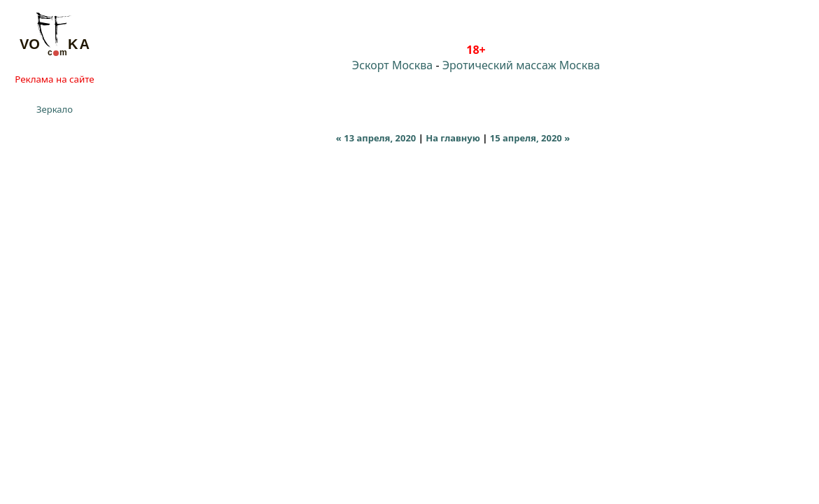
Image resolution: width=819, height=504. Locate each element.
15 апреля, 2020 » (530, 138)
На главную (453, 138)
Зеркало (55, 109)
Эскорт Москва (392, 65)
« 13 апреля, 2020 (376, 138)
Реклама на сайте (54, 79)
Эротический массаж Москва (521, 65)
